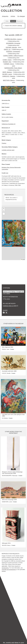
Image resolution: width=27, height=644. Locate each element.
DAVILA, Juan (6, 349)
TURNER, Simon (9, 64)
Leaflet (23, 259)
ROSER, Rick (7, 62)
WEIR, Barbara (7, 72)
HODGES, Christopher (13, 52)
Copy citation (6, 293)
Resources (20, 21)
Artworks (5, 16)
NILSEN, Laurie (7, 74)
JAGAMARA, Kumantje (13, 43)
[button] (4, 208)
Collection (11, 11)
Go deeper (21, 16)
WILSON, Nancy (6, 545)
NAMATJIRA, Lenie (7, 502)
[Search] (13, 26)
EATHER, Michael (11, 47)
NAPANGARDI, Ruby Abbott (13, 68)
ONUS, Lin (7, 49)
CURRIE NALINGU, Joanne (13, 39)
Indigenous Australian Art (9, 124)
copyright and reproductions (9, 570)
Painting (4, 143)
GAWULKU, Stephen (9, 76)
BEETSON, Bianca (9, 80)
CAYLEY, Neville (6, 373)
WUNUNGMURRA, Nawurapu (10, 476)
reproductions (5, 568)
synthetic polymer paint (8, 150)
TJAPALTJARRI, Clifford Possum (13, 56)
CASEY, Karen (7, 60)
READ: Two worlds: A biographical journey (11, 199)
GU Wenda (5, 418)
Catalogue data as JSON (10, 306)
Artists (13, 16)
